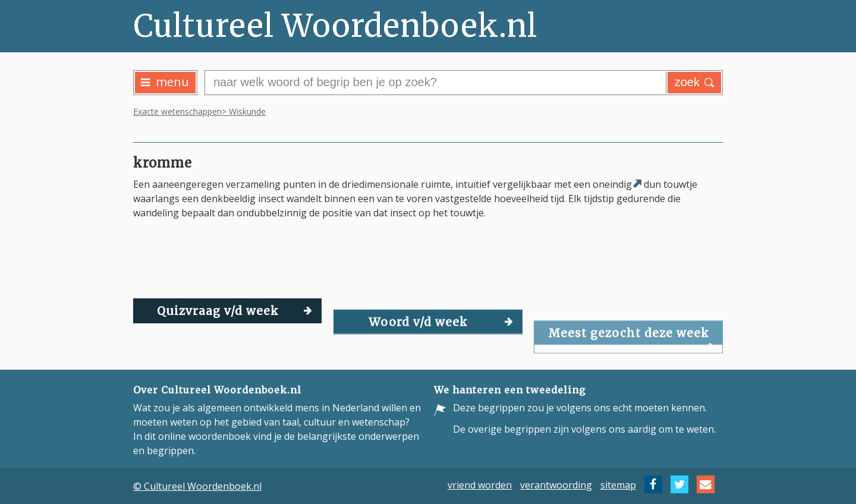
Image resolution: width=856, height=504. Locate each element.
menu (165, 82)
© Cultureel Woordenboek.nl (197, 486)
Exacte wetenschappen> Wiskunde (199, 111)
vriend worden (480, 484)
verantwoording (556, 484)
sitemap (618, 484)
